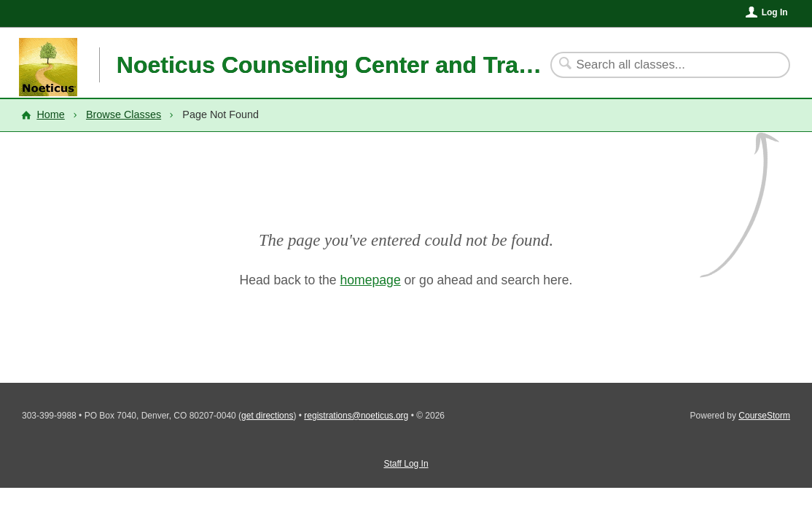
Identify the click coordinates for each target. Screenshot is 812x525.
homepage (371, 280)
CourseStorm (764, 416)
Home (50, 114)
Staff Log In (406, 464)
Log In (775, 12)
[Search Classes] (661, 65)
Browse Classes (124, 114)
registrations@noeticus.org (356, 416)
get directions (267, 416)
